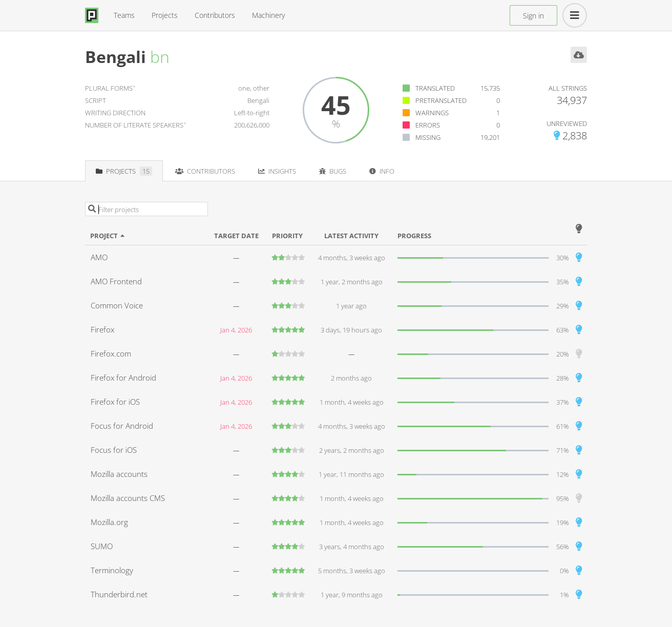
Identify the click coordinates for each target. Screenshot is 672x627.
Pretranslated (441, 100)
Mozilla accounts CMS (128, 498)
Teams (124, 15)
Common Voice (117, 305)
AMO (99, 257)
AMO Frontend (116, 281)
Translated (435, 88)
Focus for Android (122, 426)
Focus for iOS (114, 450)
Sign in (533, 16)
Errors (428, 125)
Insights (277, 171)
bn (160, 57)
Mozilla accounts (119, 474)
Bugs (333, 171)
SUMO (102, 546)
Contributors (215, 15)
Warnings (432, 113)
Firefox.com (111, 353)
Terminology (112, 570)
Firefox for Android (123, 378)
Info (382, 171)
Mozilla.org (109, 522)
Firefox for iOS (115, 402)
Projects (165, 15)
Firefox (102, 329)
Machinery (268, 15)
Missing (428, 137)
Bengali (115, 57)
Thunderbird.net (119, 594)
